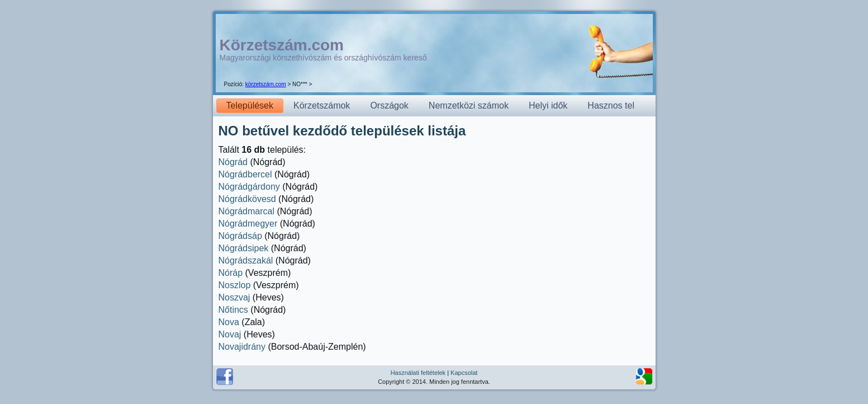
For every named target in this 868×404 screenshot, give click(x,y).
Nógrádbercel (245, 174)
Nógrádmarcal (246, 211)
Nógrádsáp (240, 236)
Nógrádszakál (246, 260)
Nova (229, 322)
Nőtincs (233, 310)
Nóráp (231, 273)
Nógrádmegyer (248, 224)
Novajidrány (242, 347)
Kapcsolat (464, 373)
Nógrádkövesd (247, 199)
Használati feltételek (418, 373)
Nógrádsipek (244, 248)
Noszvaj (234, 297)
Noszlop (235, 285)
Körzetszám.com (282, 45)
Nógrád (233, 162)
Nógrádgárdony (249, 187)
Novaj (230, 334)
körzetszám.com (266, 84)
